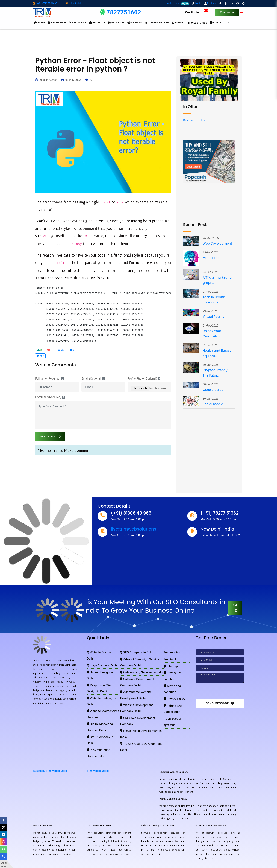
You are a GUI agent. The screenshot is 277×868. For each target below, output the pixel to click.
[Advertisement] (138, 42)
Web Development (217, 243)
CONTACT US (219, 23)
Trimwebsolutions (98, 720)
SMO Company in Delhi (99, 688)
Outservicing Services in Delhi (136, 662)
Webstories (197, 23)
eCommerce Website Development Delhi (141, 672)
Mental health (213, 258)
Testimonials (171, 652)
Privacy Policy (172, 677)
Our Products (197, 12)
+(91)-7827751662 (45, 4)
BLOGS (178, 23)
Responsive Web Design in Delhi (103, 667)
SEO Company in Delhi (132, 652)
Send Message (220, 703)
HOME (39, 23)
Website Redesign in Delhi (100, 672)
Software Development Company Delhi (140, 667)
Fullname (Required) (50, 379)
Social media (213, 404)
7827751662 (228, 12)
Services (78, 23)
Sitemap (169, 662)
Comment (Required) (50, 397)
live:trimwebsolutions (134, 529)
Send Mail (73, 4)
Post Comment (50, 437)
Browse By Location (175, 667)
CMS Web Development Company (138, 682)
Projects (97, 23)
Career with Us (157, 23)
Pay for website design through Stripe (138, 856)
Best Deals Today (194, 120)
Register (210, 4)
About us (57, 23)
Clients (135, 23)
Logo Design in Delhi (98, 657)
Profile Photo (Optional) (144, 379)
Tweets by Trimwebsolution (50, 720)
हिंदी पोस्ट (168, 693)
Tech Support (171, 688)
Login (196, 4)
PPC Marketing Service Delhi (101, 693)
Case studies (213, 390)
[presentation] (220, 692)
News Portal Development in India (138, 688)
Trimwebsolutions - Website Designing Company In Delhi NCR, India (137, 861)
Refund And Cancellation (177, 682)
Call (235, 608)
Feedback (169, 657)
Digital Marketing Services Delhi (103, 682)
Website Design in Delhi (99, 652)
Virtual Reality (213, 317)
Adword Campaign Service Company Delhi (142, 657)
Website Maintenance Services (102, 677)
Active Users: (178, 4)
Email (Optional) (93, 379)
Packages (116, 23)
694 (61, 350)
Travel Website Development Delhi (138, 693)
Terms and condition (175, 672)
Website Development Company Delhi (140, 677)
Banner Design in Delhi (99, 662)
